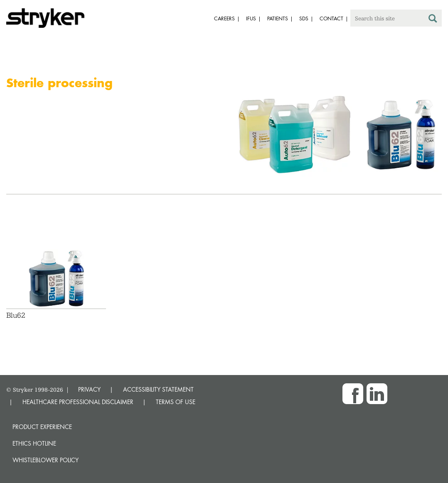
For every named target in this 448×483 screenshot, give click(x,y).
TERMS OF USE (176, 402)
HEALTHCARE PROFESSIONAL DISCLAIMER (78, 402)
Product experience (42, 427)
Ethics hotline (34, 443)
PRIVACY (89, 389)
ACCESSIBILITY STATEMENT (158, 389)
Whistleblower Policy (46, 460)
